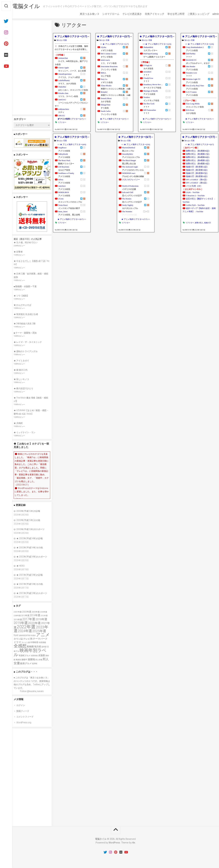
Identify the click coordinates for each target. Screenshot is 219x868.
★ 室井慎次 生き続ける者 (26, 314)
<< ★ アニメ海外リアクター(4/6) (72, 144)
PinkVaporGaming (151, 54)
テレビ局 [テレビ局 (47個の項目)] (28, 639)
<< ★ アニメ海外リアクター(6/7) (200, 144)
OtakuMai (62, 87)
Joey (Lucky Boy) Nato (195, 86)
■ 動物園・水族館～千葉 (25, 286)
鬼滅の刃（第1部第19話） (197, 170)
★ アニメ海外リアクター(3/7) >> (114, 119)
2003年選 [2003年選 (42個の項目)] (27, 612)
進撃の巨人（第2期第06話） (198, 151)
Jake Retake (191, 66)
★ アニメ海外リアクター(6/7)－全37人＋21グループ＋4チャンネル (136, 137)
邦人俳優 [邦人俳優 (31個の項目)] (39, 660)
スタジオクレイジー (131, 180)
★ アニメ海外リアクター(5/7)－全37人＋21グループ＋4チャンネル (72, 137)
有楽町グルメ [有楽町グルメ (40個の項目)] (25, 655)
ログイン (21, 705)
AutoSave (62, 186)
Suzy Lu (104, 79)
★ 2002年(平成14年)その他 (30, 548)
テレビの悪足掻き (126, 14)
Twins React (63, 205)
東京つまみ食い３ (84, 14)
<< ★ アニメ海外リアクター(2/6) (157, 44)
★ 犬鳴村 (18, 423)
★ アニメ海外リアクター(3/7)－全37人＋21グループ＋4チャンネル (157, 36)
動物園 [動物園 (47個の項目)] (30, 647)
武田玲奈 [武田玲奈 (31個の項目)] (34, 656)
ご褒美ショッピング (193, 14)
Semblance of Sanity (66, 173)
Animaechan (63, 58)
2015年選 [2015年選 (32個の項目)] (44, 616)
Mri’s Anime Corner (109, 54)
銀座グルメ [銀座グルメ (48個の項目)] (26, 663)
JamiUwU (62, 100)
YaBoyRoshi (63, 154)
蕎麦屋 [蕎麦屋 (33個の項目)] (18, 660)
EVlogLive (148, 65)
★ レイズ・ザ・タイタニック (28, 342)
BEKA (103, 73)
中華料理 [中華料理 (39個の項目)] (34, 642)
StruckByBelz (128, 154)
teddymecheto (64, 109)
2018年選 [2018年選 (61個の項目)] (41, 619)
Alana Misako (106, 86)
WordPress (114, 843)
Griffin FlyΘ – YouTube (195, 205)
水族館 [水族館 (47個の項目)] (42, 655)
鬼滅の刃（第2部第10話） (197, 176)
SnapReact (62, 148)
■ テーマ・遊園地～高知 (25, 333)
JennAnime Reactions (109, 66)
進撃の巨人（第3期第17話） (198, 154)
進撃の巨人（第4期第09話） (198, 157)
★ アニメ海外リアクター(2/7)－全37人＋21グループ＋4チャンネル (114, 36)
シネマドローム (105, 14)
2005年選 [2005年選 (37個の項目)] (36, 612)
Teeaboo (147, 97)
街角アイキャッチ (149, 14)
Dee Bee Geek (149, 104)
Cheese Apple (64, 68)
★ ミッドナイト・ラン (25, 432)
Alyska (103, 47)
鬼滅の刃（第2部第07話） (197, 173)
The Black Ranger (129, 160)
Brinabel (104, 92)
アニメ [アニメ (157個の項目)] (43, 635)
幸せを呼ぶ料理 (170, 14)
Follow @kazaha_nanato (32, 691)
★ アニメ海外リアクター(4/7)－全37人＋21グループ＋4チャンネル (199, 36)
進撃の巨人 (199, 223)
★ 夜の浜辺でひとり (23, 388)
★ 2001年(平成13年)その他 (30, 584)
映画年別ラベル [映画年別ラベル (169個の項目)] (30, 653)
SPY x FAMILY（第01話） (197, 180)
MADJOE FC (191, 60)
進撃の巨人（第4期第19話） (198, 164)
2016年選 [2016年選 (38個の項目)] (18, 620)
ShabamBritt (148, 47)
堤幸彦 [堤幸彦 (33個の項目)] (44, 647)
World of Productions (130, 186)
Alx (134, 843)
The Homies (127, 199)
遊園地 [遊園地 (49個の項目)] (31, 659)
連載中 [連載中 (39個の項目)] (24, 660)
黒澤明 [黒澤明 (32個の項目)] (35, 664)
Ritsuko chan (63, 93)
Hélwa (61, 180)
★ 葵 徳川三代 (21, 370)
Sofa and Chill (128, 192)
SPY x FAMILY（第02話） (197, 183)
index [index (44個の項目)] (33, 635)
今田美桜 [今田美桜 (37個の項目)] (42, 642)
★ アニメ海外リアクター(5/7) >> (200, 119)
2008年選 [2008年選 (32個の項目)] (17, 616)
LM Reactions (64, 167)
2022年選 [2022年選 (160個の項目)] (26, 627)
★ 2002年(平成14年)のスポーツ (32, 557)
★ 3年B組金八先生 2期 (25, 324)
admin (210, 14)
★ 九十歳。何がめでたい (26, 242)
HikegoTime (106, 105)
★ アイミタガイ (21, 361)
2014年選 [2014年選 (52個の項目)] (35, 615)
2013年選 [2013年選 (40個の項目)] (25, 615)
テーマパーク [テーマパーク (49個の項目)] (40, 639)
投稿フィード (23, 711)
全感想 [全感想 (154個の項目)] (20, 646)
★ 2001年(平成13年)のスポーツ (32, 593)
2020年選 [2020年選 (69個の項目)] (34, 623)
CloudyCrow (148, 78)
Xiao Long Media (193, 104)
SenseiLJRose (106, 98)
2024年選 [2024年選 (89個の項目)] (25, 631)
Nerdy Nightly (128, 205)
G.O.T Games (191, 92)
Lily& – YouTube (193, 192)
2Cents (61, 199)
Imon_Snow (63, 212)
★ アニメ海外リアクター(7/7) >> (136, 219)
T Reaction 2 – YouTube (195, 196)
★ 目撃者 (18, 252)
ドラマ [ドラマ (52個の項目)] (17, 642)
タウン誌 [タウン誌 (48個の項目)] (18, 639)
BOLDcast (190, 110)
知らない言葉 (62, 40)
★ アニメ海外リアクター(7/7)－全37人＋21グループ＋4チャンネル (199, 137)
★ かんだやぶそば (22, 305)
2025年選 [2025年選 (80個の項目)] (39, 631)
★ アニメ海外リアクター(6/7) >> (72, 219)
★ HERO (21, 566)
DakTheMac (191, 54)
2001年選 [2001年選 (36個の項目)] (18, 612)
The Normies (127, 212)
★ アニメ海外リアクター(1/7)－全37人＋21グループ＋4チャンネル (72, 36)
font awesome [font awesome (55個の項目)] (22, 635)
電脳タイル (32, 6)
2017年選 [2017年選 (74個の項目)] (29, 619)
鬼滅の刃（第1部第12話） (197, 167)
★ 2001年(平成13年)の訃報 (30, 575)
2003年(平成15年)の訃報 (28, 511)
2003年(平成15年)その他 (28, 520)
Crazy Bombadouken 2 (195, 47)
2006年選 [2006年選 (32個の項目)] (43, 612)
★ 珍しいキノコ (21, 379)
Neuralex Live (191, 73)
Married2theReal (129, 148)
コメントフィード (25, 717)
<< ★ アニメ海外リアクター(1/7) (114, 44)
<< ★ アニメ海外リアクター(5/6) (136, 144)
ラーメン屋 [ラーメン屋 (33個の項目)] (26, 643)
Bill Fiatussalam (150, 110)
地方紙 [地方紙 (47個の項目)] (38, 647)
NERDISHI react (129, 173)
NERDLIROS (64, 192)
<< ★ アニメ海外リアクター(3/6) (200, 44)
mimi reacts (105, 60)
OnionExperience (65, 74)
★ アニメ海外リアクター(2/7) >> (72, 119)
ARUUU (62, 116)
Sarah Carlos (106, 111)
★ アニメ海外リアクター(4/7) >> (157, 119)
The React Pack (64, 160)
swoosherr (147, 72)
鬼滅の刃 (207, 223)
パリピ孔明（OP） (194, 186)
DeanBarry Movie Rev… (153, 85)
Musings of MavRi (151, 91)
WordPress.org (24, 722)
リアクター (62, 122)
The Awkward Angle (130, 167)
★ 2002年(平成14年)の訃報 (30, 538)
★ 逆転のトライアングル (26, 351)
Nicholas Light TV (193, 79)
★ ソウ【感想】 (21, 296)
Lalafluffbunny (64, 80)
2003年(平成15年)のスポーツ (30, 529)
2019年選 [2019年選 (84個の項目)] (21, 623)
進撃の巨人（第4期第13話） (198, 160)
